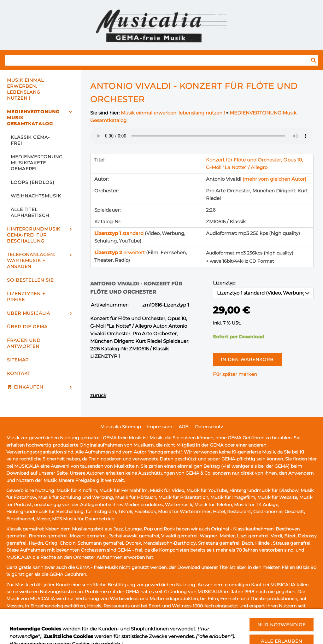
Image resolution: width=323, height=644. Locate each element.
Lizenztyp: (225, 283)
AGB (184, 427)
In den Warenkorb (247, 360)
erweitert (120, 252)
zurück (98, 395)
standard (120, 233)
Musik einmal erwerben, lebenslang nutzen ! (173, 113)
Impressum (160, 427)
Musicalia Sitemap (120, 427)
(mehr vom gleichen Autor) (274, 179)
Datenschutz (209, 427)
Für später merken (235, 374)
